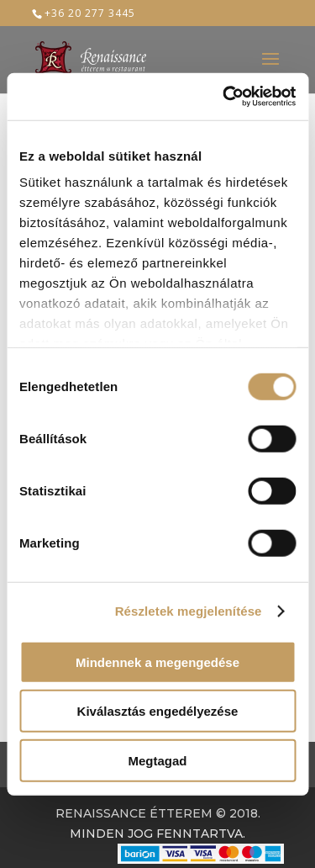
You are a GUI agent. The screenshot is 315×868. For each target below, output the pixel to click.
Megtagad (157, 760)
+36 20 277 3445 (90, 13)
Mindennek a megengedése (157, 662)
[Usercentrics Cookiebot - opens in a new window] (224, 97)
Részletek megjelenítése (189, 611)
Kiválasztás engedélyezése (158, 711)
